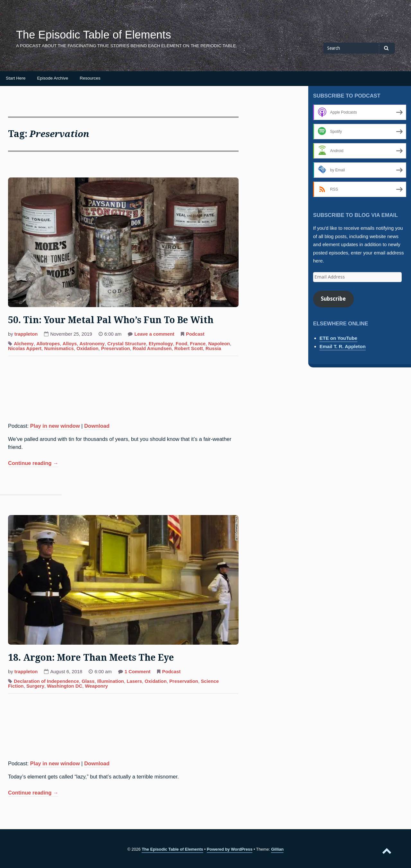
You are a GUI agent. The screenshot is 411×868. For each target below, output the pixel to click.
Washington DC (65, 686)
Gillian (277, 849)
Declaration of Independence (46, 681)
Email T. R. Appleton (343, 346)
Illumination (111, 681)
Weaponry (96, 686)
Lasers (134, 681)
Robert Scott (189, 348)
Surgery (35, 686)
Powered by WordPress (230, 849)
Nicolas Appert (25, 348)
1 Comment (138, 672)
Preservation (116, 348)
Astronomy (92, 344)
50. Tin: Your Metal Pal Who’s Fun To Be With (111, 320)
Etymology (161, 344)
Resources (90, 78)
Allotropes (48, 344)
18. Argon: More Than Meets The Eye (91, 658)
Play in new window (55, 426)
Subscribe (333, 299)
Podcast (195, 334)
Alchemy (24, 344)
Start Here (16, 78)
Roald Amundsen (152, 348)
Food (181, 344)
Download (97, 426)
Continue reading (33, 464)
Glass (88, 681)
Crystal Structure (127, 344)
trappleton (26, 334)
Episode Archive (53, 78)
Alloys (70, 344)
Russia (213, 348)
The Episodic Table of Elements (94, 35)
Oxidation (87, 348)
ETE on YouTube (338, 338)
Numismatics (59, 348)
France (198, 344)
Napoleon (219, 344)
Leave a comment (154, 335)
